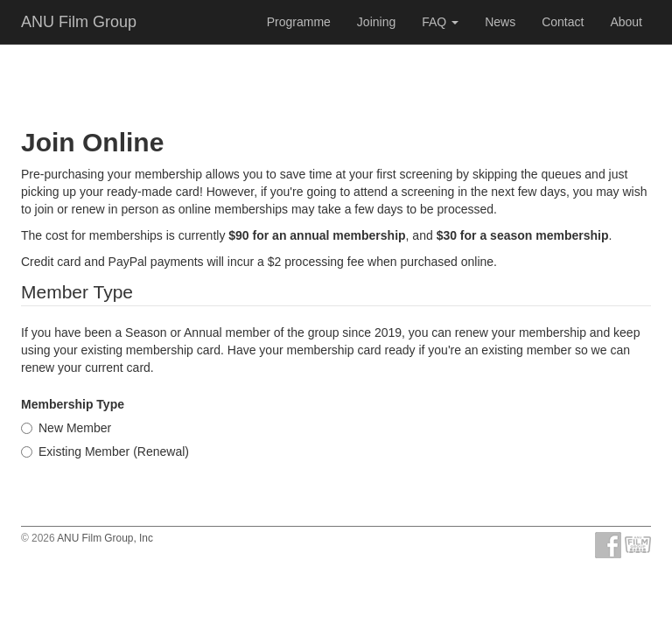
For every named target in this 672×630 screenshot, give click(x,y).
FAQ (440, 22)
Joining (376, 22)
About (626, 22)
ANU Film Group (79, 22)
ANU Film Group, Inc (105, 538)
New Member (66, 428)
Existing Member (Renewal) (105, 451)
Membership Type (73, 404)
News (500, 22)
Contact (563, 22)
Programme (299, 22)
